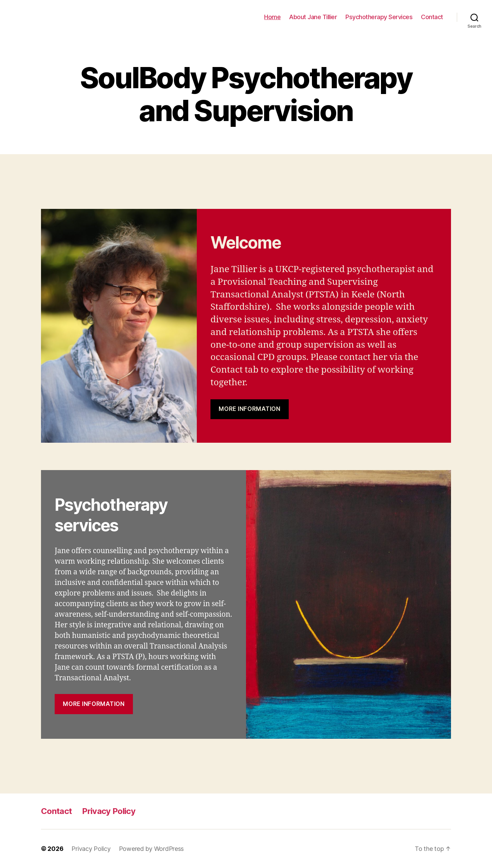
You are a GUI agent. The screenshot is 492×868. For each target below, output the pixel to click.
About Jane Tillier (313, 17)
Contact (432, 17)
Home (272, 17)
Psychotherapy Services (379, 17)
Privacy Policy (109, 811)
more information (94, 704)
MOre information (249, 409)
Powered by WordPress (152, 849)
